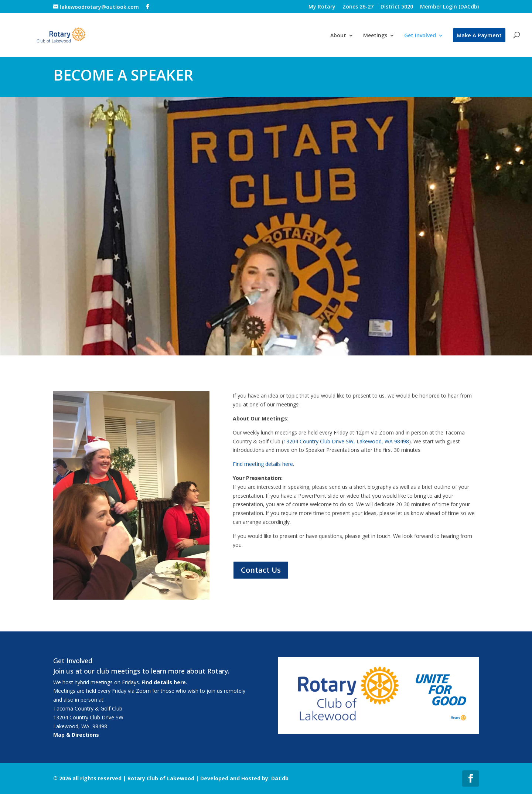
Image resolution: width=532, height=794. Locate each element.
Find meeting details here (263, 464)
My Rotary (322, 7)
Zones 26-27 (358, 7)
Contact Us (261, 570)
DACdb (280, 778)
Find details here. (164, 682)
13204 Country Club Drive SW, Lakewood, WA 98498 (346, 441)
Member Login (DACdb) (449, 7)
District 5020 (397, 7)
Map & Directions (76, 735)
